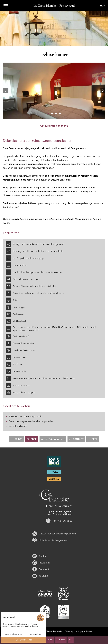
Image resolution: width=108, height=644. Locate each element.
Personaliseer (36, 634)
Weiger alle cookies (14, 634)
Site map (69, 631)
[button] (48, 114)
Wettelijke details (54, 631)
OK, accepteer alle (24, 640)
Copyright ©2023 (84, 631)
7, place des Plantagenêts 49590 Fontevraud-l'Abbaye (59, 513)
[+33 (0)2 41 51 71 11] (71, 640)
